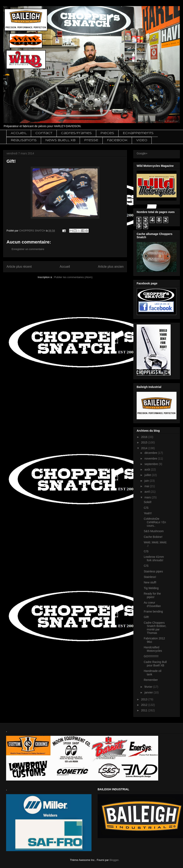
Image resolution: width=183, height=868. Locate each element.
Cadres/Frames (76, 133)
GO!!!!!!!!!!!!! (151, 656)
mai (147, 486)
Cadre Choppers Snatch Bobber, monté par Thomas (155, 628)
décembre (151, 453)
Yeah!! (148, 513)
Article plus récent (19, 267)
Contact (44, 133)
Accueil (19, 133)
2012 (145, 705)
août (148, 469)
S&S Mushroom (154, 531)
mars (148, 497)
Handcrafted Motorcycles (153, 649)
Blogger (114, 860)
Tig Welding (151, 588)
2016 (145, 437)
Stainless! (150, 577)
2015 (145, 442)
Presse (91, 140)
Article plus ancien (111, 267)
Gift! (146, 617)
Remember (151, 680)
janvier (149, 692)
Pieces (107, 133)
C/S (146, 508)
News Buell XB (60, 140)
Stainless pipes (153, 571)
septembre (151, 464)
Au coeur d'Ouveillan (152, 604)
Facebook (117, 140)
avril (147, 492)
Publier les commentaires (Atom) (73, 277)
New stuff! (150, 582)
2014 (145, 448)
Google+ (142, 153)
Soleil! (148, 502)
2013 (145, 699)
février (149, 687)
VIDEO (142, 140)
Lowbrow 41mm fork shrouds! (154, 558)
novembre (151, 459)
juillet (148, 475)
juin (147, 481)
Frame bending (153, 611)
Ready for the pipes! (152, 595)
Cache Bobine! (153, 537)
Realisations (24, 140)
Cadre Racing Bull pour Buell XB (155, 664)
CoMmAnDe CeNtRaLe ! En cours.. (155, 522)
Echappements (138, 133)
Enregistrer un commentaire (28, 249)
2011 (145, 710)
